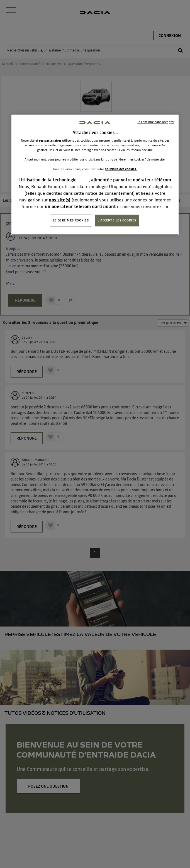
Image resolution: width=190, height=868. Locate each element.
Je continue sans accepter (156, 122)
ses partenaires (50, 140)
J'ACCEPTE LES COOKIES (117, 220)
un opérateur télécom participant (80, 206)
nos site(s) (60, 199)
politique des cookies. (121, 169)
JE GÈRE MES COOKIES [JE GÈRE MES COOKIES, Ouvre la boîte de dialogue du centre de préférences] (71, 220)
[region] (95, 175)
